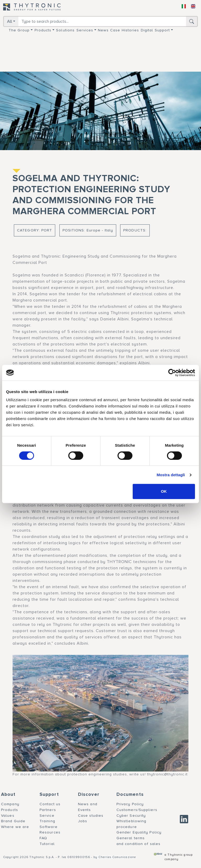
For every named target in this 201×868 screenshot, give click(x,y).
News (103, 30)
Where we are (15, 827)
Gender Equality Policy (139, 832)
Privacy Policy (130, 804)
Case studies (91, 816)
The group (19, 30)
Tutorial (47, 844)
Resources (50, 832)
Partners (48, 810)
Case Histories (125, 30)
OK (164, 491)
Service (47, 816)
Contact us (50, 804)
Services (85, 30)
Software (49, 827)
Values (8, 816)
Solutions (65, 30)
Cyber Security (131, 816)
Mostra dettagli (171, 475)
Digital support (155, 30)
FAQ (43, 838)
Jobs (83, 821)
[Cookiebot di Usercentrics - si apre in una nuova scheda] (172, 373)
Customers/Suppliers (137, 810)
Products (43, 30)
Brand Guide (13, 821)
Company (10, 804)
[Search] (102, 21)
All (10, 21)
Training (47, 821)
